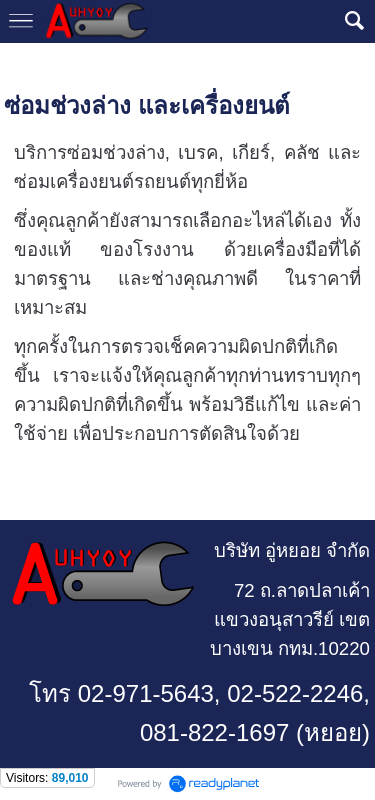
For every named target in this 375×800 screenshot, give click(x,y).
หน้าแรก (30, 63)
